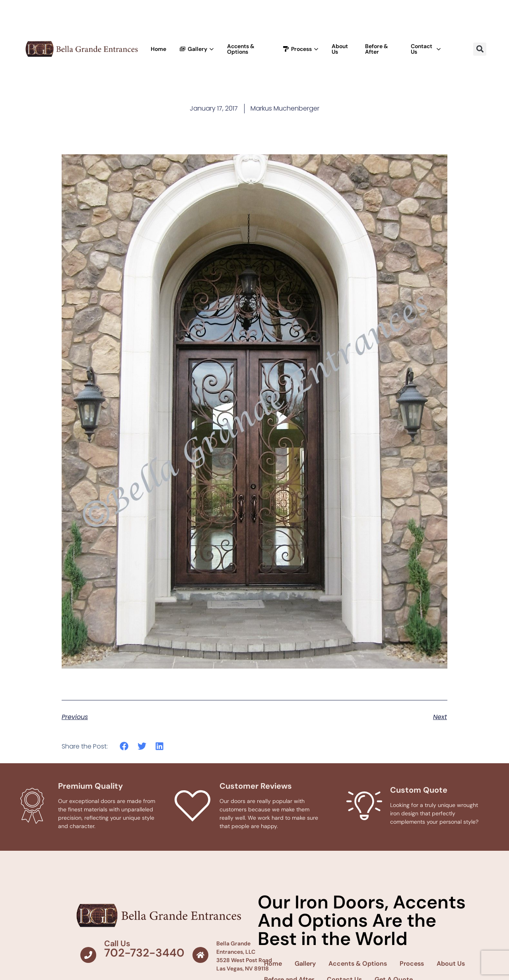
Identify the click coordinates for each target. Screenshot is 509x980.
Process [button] (301, 49)
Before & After (377, 49)
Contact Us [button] (426, 49)
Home (158, 49)
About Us (340, 49)
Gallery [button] (197, 49)
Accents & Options (241, 49)
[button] (480, 49)
